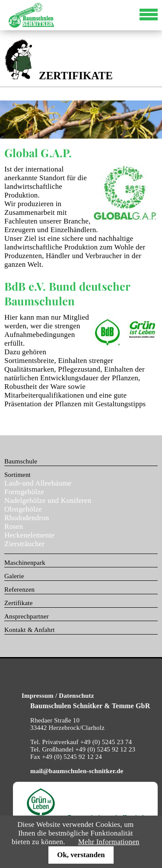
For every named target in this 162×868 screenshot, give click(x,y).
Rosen (14, 526)
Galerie (14, 576)
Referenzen (19, 589)
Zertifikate (19, 603)
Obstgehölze (23, 509)
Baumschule (21, 461)
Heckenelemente (29, 535)
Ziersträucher (24, 544)
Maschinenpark (25, 563)
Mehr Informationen (109, 842)
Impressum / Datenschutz (58, 696)
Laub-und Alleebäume (38, 483)
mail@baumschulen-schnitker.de (77, 771)
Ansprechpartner (27, 616)
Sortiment (17, 475)
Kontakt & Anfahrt (30, 630)
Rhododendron (27, 518)
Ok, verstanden (81, 855)
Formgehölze (24, 492)
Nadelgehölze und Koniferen (48, 500)
